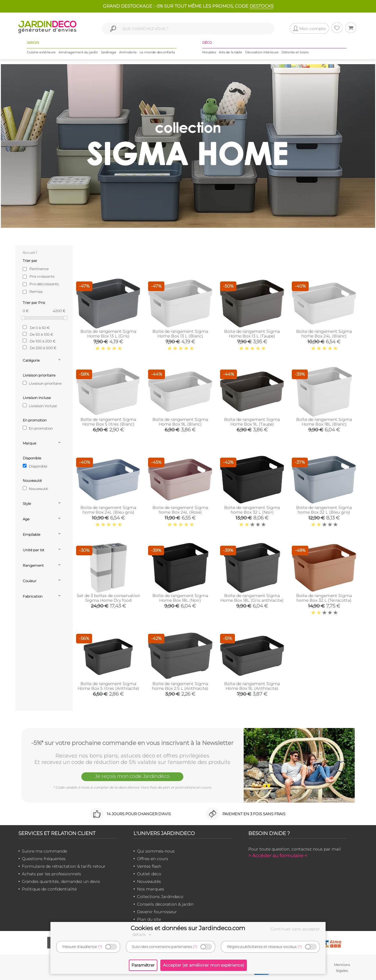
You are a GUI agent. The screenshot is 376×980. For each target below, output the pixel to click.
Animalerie (128, 52)
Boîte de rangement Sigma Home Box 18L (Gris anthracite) (252, 598)
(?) (100, 947)
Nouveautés (149, 881)
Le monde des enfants (157, 52)
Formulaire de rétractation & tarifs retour (64, 866)
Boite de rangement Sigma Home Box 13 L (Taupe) (252, 334)
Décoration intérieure (262, 52)
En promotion (38, 428)
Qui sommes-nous (156, 851)
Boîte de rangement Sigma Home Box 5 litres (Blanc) (108, 422)
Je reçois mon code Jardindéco (132, 776)
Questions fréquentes (44, 859)
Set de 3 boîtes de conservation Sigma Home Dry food (108, 598)
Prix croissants (42, 276)
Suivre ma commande (44, 851)
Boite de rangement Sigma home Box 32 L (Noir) (252, 510)
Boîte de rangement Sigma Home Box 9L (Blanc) (180, 422)
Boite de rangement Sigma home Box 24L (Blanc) (324, 334)
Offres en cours (153, 859)
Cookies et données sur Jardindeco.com (188, 928)
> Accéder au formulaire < (278, 856)
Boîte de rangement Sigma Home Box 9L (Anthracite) (252, 686)
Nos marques (151, 889)
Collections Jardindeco (160, 897)
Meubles (209, 52)
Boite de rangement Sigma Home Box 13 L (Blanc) (180, 334)
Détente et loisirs (295, 52)
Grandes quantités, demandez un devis (61, 881)
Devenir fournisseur (157, 912)
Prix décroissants (44, 284)
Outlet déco (149, 874)
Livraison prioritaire (42, 383)
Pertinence (39, 269)
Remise (36, 292)
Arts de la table (231, 52)
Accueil (29, 252)
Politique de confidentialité (49, 889)
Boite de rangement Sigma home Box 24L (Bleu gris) (108, 510)
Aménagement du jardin (78, 52)
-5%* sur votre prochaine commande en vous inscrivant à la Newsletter (132, 743)
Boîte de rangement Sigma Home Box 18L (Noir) (180, 598)
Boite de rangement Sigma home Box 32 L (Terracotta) (324, 598)
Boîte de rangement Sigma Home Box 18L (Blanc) (324, 422)
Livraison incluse (40, 406)
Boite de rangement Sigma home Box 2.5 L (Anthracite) (180, 686)
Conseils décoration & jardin (165, 904)
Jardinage (109, 52)
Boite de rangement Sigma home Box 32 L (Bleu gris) (324, 510)
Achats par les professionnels (51, 874)
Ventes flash (149, 866)
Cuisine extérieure (41, 52)
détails (143, 935)
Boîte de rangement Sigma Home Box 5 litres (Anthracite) (108, 686)
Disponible (35, 466)
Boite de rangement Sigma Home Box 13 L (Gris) (108, 334)
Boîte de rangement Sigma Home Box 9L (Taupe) (252, 422)
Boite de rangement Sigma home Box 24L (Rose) (180, 510)
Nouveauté (35, 489)
